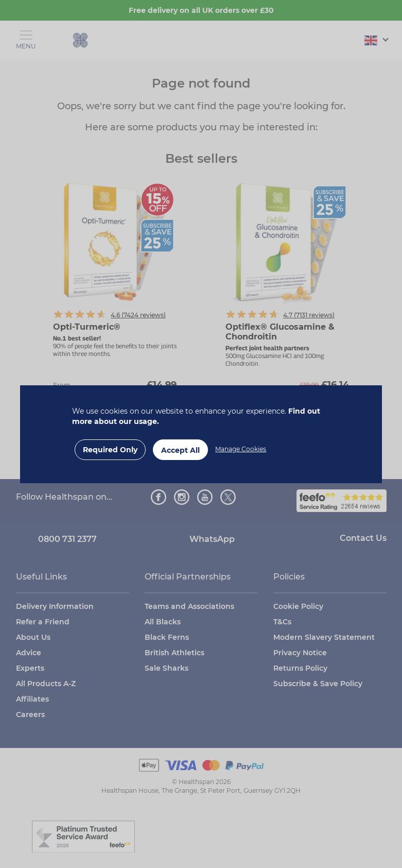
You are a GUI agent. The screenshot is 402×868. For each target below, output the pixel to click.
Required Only (110, 450)
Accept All (180, 450)
